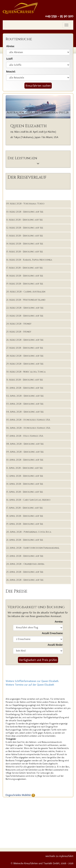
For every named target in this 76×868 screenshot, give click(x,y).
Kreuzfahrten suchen (38, 86)
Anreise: (59, 622)
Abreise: (10, 46)
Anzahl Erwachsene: (52, 633)
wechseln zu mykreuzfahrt (59, 856)
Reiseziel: (11, 72)
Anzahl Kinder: (55, 645)
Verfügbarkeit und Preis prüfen (38, 660)
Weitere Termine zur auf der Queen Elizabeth (30, 685)
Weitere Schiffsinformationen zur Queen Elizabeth (32, 681)
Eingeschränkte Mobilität (20, 795)
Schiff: (9, 59)
